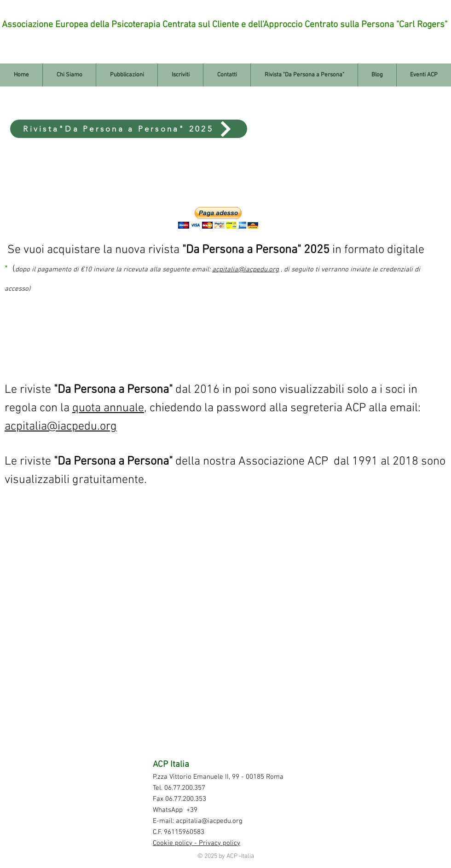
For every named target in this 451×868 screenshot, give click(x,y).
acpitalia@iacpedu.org (61, 427)
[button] (218, 218)
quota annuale (108, 408)
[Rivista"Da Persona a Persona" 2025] (129, 129)
